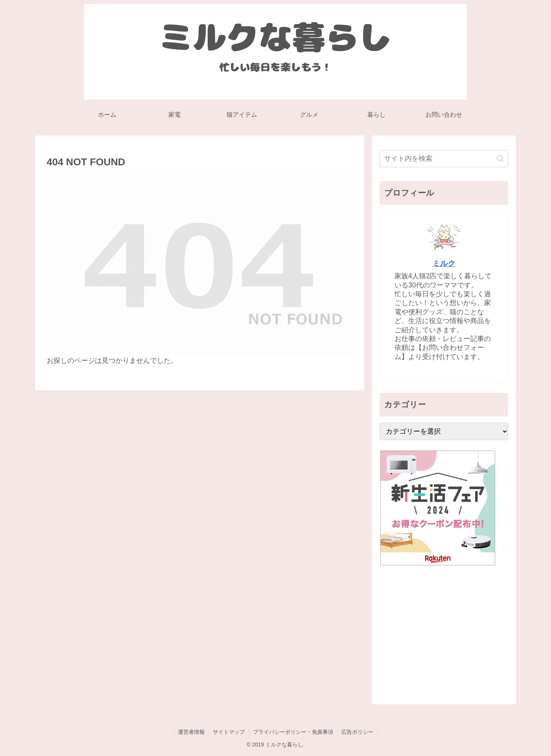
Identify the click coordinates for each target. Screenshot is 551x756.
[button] (500, 159)
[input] (444, 159)
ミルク (444, 263)
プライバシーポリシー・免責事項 (293, 732)
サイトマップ (229, 732)
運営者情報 (191, 732)
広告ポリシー (357, 732)
